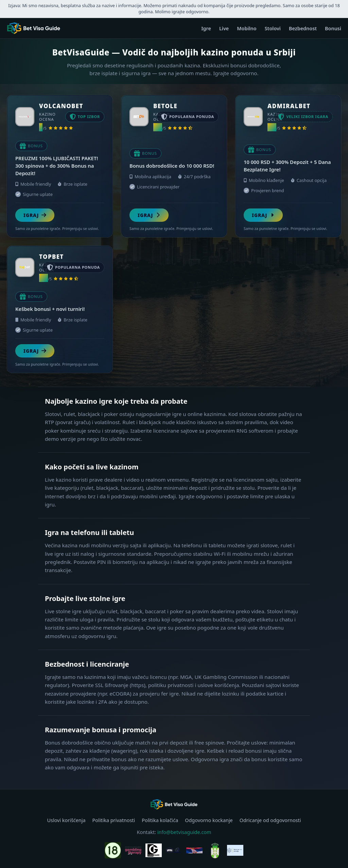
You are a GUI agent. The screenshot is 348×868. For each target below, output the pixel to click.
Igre (206, 28)
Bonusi (333, 28)
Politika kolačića (160, 820)
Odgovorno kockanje (209, 820)
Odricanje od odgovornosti (270, 820)
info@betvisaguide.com (184, 832)
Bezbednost (303, 28)
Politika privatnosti (114, 820)
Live (224, 28)
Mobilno (247, 28)
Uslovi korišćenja (66, 820)
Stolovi (273, 28)
